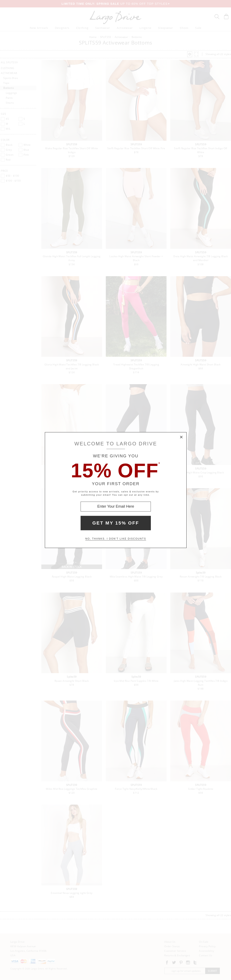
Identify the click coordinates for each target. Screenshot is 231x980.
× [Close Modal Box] (181, 437)
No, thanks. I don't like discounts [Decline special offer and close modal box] (116, 539)
